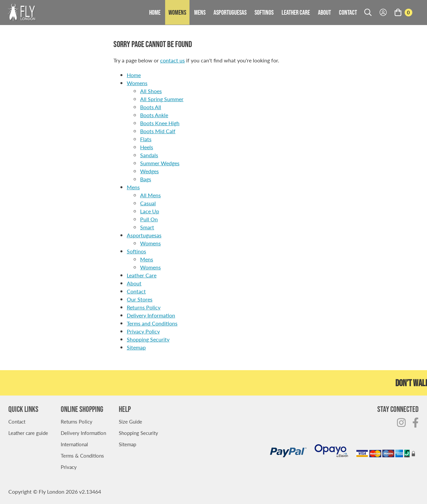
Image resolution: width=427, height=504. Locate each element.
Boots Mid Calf (158, 131)
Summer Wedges (160, 163)
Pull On (149, 219)
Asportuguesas (230, 12)
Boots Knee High (160, 123)
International (74, 444)
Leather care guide (28, 433)
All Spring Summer (162, 99)
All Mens (150, 195)
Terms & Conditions (82, 455)
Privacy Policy (143, 331)
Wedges (149, 171)
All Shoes (151, 91)
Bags (146, 179)
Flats (146, 139)
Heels (147, 147)
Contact (348, 12)
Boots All (151, 107)
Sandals (149, 155)
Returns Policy (144, 307)
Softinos (264, 12)
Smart (147, 227)
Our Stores (140, 299)
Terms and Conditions (152, 323)
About (324, 12)
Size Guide (130, 421)
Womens (177, 12)
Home (155, 12)
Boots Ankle (154, 115)
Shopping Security (148, 339)
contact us (172, 60)
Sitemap (136, 347)
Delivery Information (151, 315)
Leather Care (296, 12)
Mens (200, 12)
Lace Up (150, 211)
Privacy (69, 467)
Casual (148, 203)
